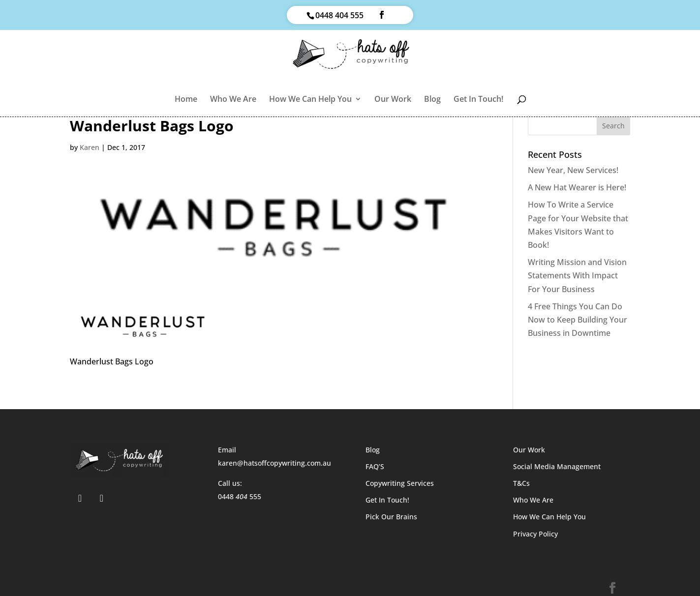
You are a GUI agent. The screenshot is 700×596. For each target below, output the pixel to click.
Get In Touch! (478, 100)
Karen (90, 147)
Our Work (393, 100)
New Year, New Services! (573, 170)
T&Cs (521, 483)
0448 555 (240, 496)
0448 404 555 (339, 15)
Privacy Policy (535, 534)
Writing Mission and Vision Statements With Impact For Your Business (577, 275)
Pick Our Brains (391, 517)
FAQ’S (375, 466)
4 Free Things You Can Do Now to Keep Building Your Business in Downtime (578, 320)
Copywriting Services (400, 483)
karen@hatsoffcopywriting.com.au (274, 463)
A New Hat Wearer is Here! (577, 187)
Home (186, 100)
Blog (432, 100)
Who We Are (233, 100)
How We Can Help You (310, 100)
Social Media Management (557, 466)
